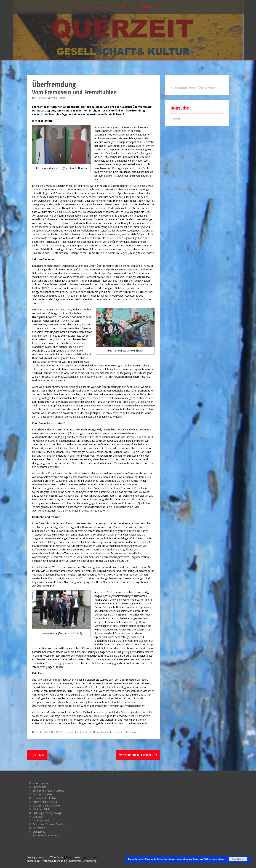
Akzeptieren (238, 859)
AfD (61, 732)
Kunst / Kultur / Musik (45, 802)
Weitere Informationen (215, 859)
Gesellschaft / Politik (45, 732)
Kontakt (162, 7)
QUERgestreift (41, 820)
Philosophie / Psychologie (47, 813)
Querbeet (38, 817)
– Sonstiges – (40, 783)
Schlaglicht (39, 832)
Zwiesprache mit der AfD (138, 755)
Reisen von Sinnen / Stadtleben (50, 824)
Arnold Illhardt (58, 98)
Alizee (79, 857)
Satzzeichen (40, 828)
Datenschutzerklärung (54, 861)
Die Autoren (145, 7)
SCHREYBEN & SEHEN (46, 835)
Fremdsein (69, 732)
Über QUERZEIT (125, 7)
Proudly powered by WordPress (45, 857)
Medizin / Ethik (41, 809)
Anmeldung (90, 861)
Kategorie (96, 7)
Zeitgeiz (37, 755)
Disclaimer (75, 861)
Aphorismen (40, 787)
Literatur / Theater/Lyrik (46, 806)
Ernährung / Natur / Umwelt (49, 791)
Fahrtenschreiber (42, 794)
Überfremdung (116, 732)
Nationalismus (100, 732)
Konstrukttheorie (84, 732)
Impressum (33, 861)
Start (109, 7)
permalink (133, 732)
